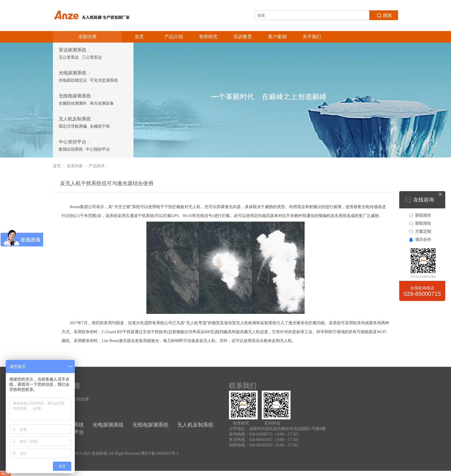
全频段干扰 (100, 126)
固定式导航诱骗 (73, 126)
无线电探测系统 (150, 425)
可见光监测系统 (104, 80)
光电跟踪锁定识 (73, 80)
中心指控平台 (98, 149)
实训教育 (243, 37)
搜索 (384, 15)
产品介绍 (174, 37)
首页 (139, 37)
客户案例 (277, 37)
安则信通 (81, 399)
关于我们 (312, 37)
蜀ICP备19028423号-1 (160, 453)
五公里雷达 (69, 57)
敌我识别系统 (71, 149)
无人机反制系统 (195, 425)
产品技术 (97, 166)
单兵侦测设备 (102, 103)
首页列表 (75, 166)
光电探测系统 (108, 425)
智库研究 (208, 37)
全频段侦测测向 (73, 103)
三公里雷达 (92, 57)
